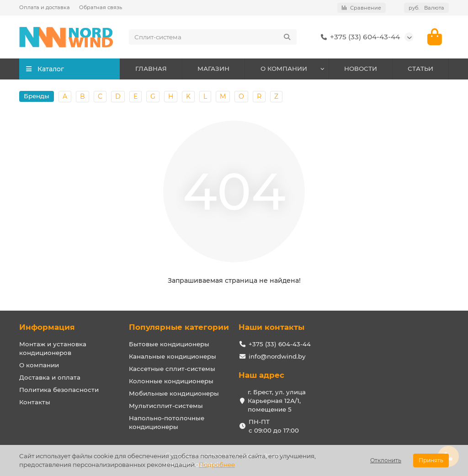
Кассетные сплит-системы (172, 369)
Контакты (35, 402)
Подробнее (217, 465)
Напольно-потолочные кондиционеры (167, 422)
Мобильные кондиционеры (174, 393)
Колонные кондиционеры (171, 381)
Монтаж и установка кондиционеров (53, 348)
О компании (39, 365)
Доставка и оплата (50, 377)
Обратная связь (101, 7)
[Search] (213, 37)
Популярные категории (179, 327)
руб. (426, 8)
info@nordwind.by (277, 356)
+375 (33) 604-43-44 (359, 37)
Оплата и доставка (45, 7)
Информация (47, 327)
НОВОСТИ (361, 69)
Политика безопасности (59, 390)
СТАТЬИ (420, 69)
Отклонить (386, 460)
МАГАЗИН (213, 69)
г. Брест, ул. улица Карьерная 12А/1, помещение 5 (277, 401)
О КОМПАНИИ (284, 69)
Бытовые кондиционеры (169, 344)
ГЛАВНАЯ (151, 69)
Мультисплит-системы (166, 406)
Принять (431, 460)
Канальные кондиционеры (173, 356)
